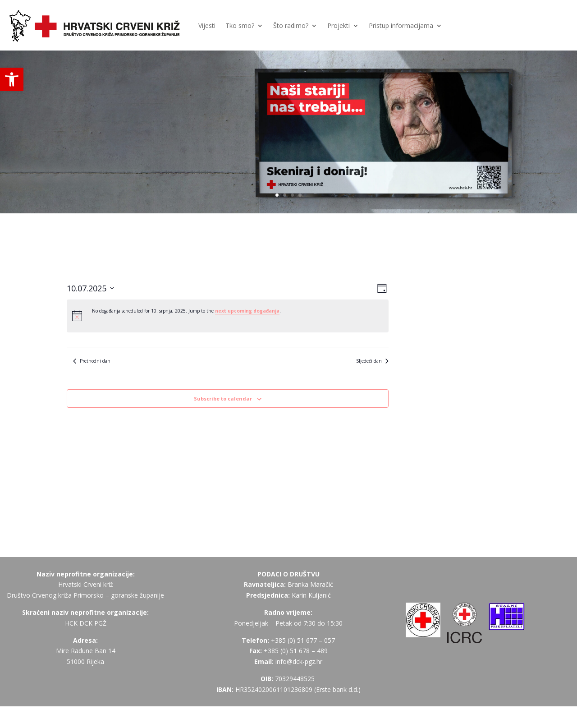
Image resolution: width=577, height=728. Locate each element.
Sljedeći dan (372, 361)
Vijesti (207, 25)
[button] (12, 79)
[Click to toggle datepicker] (90, 288)
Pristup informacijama (401, 25)
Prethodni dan (92, 361)
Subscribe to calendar (223, 399)
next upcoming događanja (247, 311)
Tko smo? (240, 25)
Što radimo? (291, 25)
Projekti (339, 25)
